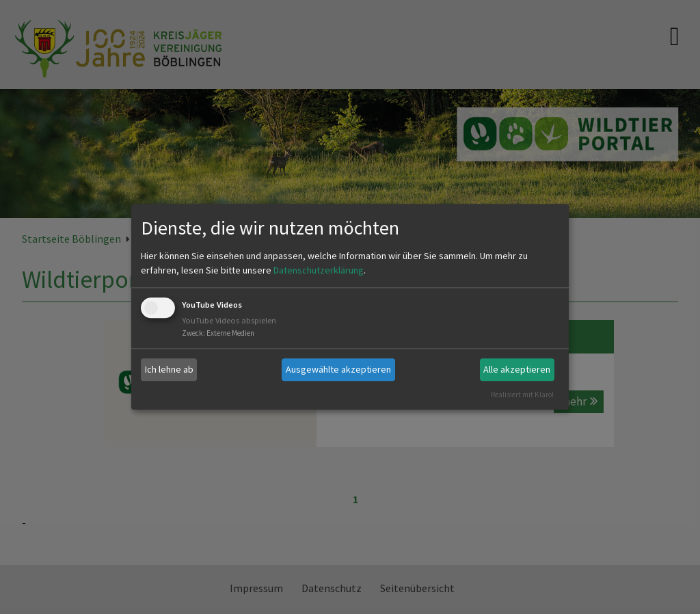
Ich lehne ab (169, 369)
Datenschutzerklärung (319, 270)
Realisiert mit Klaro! (522, 395)
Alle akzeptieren (517, 369)
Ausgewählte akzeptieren (338, 369)
